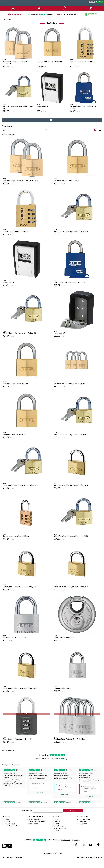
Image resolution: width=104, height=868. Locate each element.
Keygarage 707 (60, 333)
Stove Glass (56, 821)
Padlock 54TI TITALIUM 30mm (15, 638)
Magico (83, 857)
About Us (6, 819)
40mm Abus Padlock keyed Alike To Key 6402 (20, 587)
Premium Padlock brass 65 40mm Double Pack (15, 62)
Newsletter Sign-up (9, 824)
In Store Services (33, 824)
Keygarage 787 (42, 106)
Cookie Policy (82, 824)
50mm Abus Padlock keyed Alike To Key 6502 (18, 107)
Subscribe (73, 811)
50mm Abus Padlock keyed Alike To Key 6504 (20, 333)
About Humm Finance (59, 828)
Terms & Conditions (84, 819)
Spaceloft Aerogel (58, 826)
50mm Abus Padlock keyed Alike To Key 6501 (71, 435)
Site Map (56, 830)
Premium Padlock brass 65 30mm (49, 61)
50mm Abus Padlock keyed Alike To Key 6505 (71, 536)
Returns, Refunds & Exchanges (37, 821)
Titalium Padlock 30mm (63, 688)
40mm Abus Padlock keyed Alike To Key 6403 (71, 587)
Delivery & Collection (34, 819)
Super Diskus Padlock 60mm (65, 638)
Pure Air (55, 819)
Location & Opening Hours (11, 826)
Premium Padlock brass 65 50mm (16, 384)
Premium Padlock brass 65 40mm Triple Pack (71, 384)
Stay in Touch (27, 811)
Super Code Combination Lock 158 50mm (19, 739)
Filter (52, 120)
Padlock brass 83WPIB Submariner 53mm (83, 107)
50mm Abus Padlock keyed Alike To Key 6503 (20, 485)
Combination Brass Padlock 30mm (16, 536)
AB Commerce (98, 857)
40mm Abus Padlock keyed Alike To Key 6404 (71, 485)
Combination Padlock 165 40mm (82, 61)
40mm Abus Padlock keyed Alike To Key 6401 (20, 688)
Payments (56, 824)
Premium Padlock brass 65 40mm (16, 435)
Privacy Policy (82, 821)
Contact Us (6, 821)
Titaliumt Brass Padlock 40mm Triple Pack (70, 739)
